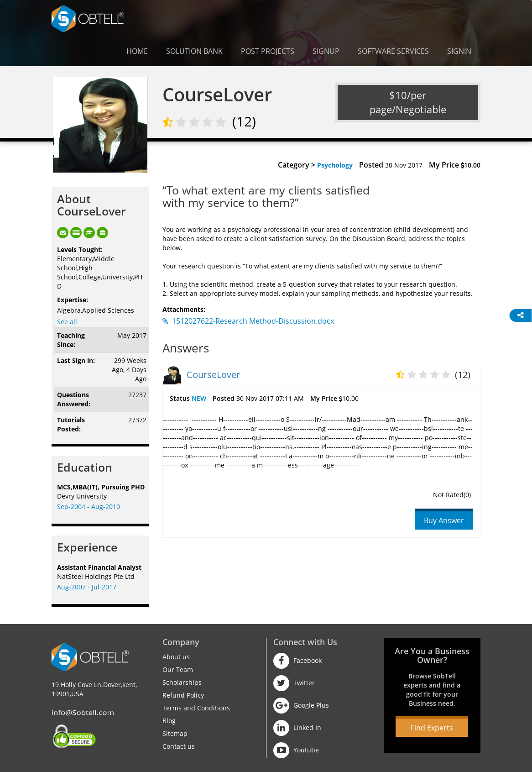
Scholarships (182, 682)
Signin (459, 51)
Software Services (393, 51)
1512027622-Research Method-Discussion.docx (248, 321)
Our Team (178, 670)
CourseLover (213, 375)
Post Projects (268, 51)
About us (176, 657)
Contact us (179, 746)
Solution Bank (194, 51)
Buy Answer (444, 520)
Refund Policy (183, 695)
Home (137, 51)
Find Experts (432, 728)
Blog (169, 721)
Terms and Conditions (196, 708)
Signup (326, 51)
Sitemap (175, 733)
